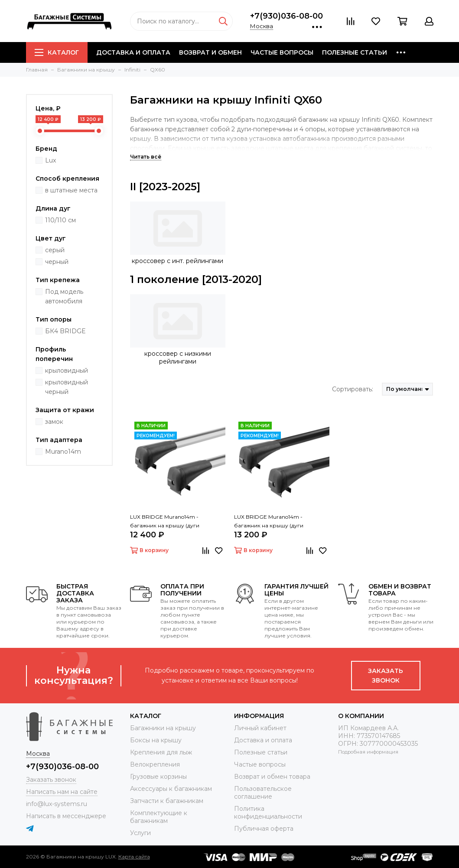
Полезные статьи (355, 52)
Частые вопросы (282, 52)
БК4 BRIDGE (65, 331)
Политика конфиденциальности (268, 813)
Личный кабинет (260, 728)
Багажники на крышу (163, 728)
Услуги (140, 833)
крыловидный (67, 371)
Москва (262, 26)
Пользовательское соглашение (263, 793)
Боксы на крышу (156, 740)
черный (57, 262)
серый (55, 250)
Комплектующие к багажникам (159, 817)
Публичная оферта (264, 829)
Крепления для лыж (161, 752)
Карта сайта (134, 857)
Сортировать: (353, 389)
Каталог (57, 52)
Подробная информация (368, 752)
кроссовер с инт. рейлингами (177, 261)
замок (54, 422)
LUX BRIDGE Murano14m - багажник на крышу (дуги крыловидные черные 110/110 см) (278, 522)
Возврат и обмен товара (272, 777)
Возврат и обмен (210, 52)
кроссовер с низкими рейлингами (178, 358)
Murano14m (63, 452)
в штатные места (71, 190)
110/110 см (60, 220)
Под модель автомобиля (64, 296)
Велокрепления (155, 764)
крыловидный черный (67, 387)
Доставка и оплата (133, 52)
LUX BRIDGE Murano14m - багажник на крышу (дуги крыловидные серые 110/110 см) (173, 522)
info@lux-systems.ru (57, 804)
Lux (50, 160)
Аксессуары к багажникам (171, 789)
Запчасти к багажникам (167, 801)
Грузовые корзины (158, 777)
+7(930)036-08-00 (286, 16)
